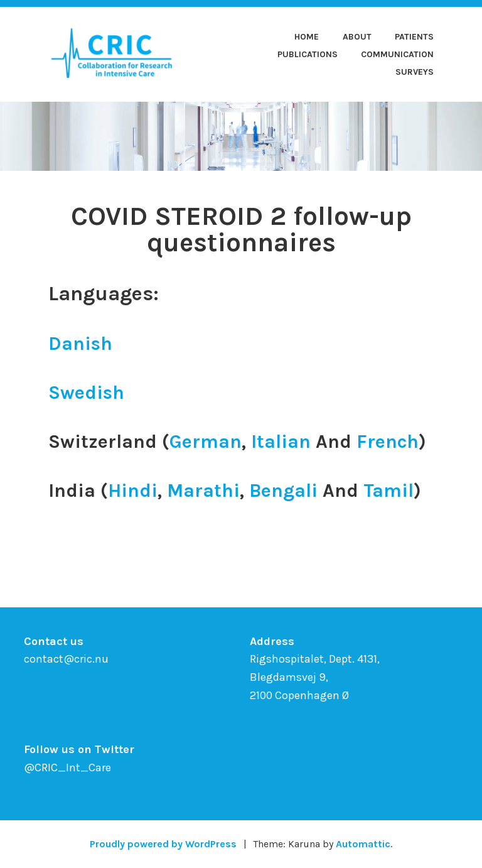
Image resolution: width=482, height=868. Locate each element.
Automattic (363, 844)
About (357, 37)
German (206, 442)
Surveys (415, 72)
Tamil (388, 491)
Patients (414, 37)
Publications (308, 54)
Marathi (203, 491)
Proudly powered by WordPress (163, 844)
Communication (397, 54)
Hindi (133, 491)
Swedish (86, 393)
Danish (80, 344)
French (388, 442)
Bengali (283, 491)
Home (307, 37)
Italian (281, 442)
